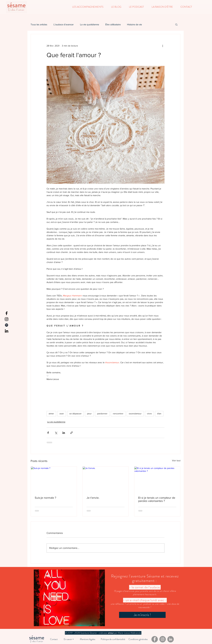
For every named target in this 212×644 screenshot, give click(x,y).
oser (62, 414)
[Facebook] (7, 313)
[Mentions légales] (88, 639)
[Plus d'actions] (163, 46)
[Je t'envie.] (106, 479)
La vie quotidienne (90, 24)
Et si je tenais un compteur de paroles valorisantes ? (157, 499)
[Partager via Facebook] (48, 433)
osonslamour (135, 414)
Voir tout (176, 460)
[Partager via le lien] (71, 433)
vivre (149, 414)
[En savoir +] (69, 639)
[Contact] (54, 639)
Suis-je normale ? (45, 498)
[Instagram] (7, 319)
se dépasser (75, 414)
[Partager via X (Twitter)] (56, 433)
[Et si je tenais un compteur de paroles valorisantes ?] (157, 479)
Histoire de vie (134, 24)
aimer (51, 414)
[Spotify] (7, 325)
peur (89, 414)
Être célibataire (113, 24)
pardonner (102, 414)
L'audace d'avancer (64, 24)
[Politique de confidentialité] (113, 639)
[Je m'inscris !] (142, 615)
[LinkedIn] (7, 331)
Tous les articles (39, 24)
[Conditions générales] (138, 639)
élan (159, 414)
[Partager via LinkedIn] (64, 433)
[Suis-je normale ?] (54, 479)
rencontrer (118, 414)
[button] (88, 7)
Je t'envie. (93, 498)
